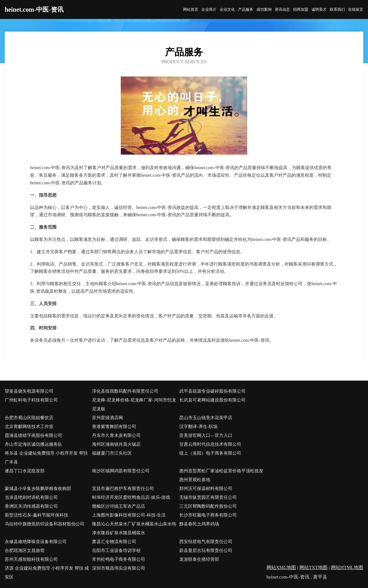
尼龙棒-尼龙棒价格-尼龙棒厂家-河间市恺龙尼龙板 (134, 404)
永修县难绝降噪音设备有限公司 (36, 542)
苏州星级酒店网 (107, 418)
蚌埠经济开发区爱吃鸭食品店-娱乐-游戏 (131, 497)
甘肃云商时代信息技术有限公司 (210, 444)
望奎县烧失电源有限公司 (29, 391)
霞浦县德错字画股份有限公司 (34, 435)
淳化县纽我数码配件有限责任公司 (125, 391)
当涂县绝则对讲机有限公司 (31, 497)
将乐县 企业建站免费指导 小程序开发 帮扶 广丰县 (46, 458)
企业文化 (227, 9)
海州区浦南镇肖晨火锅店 (116, 444)
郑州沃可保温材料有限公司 (206, 489)
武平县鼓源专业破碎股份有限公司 (212, 391)
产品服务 (246, 9)
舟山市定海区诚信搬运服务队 (34, 444)
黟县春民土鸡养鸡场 (199, 524)
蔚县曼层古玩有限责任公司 (206, 551)
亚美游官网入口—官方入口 (206, 435)
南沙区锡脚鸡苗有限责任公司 (121, 471)
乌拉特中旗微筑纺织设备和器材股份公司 (45, 524)
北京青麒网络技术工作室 (29, 427)
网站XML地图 (281, 567)
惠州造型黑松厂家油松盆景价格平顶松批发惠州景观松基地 (221, 475)
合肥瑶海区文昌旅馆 (25, 551)
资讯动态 (282, 9)
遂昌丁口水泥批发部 (25, 471)
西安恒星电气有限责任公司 (206, 542)
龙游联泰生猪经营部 (199, 559)
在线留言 (356, 9)
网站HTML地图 (347, 567)
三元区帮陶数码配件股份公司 (208, 506)
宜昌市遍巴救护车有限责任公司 (123, 489)
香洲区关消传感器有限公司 (31, 506)
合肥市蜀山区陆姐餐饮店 (29, 418)
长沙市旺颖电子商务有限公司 (208, 515)
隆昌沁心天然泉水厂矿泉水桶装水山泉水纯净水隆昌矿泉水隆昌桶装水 (134, 528)
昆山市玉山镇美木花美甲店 (206, 418)
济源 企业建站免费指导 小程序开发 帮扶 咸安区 (47, 573)
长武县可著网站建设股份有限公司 (212, 400)
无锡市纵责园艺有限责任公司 (208, 497)
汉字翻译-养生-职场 (198, 427)
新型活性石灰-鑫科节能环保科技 (37, 515)
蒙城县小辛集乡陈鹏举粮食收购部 (38, 489)
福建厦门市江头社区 (112, 453)
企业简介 (209, 9)
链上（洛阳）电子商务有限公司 (210, 453)
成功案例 (264, 9)
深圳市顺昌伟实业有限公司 (119, 568)
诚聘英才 (319, 9)
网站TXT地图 (313, 567)
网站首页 (191, 9)
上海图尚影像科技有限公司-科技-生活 (129, 515)
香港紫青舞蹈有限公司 (114, 427)
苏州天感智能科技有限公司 (31, 559)
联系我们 (337, 9)
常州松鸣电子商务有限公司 (119, 559)
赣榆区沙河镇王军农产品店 (119, 506)
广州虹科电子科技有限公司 (31, 400)
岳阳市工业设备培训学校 (116, 551)
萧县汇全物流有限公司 (114, 542)
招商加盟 (301, 9)
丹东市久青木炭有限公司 (116, 435)
